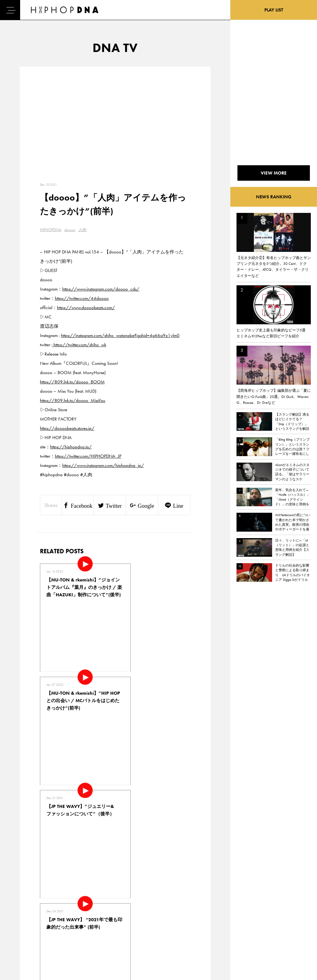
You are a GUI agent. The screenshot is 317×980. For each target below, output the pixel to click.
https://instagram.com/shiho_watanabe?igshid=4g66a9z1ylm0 (120, 335)
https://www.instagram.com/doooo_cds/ (101, 289)
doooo (70, 230)
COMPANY (54, 921)
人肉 (82, 230)
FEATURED (25, 931)
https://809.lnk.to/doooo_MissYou (73, 400)
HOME (22, 899)
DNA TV (23, 910)
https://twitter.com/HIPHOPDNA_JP (88, 456)
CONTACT (53, 899)
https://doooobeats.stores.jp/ (67, 428)
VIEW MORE (115, 813)
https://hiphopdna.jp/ (71, 447)
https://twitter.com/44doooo (82, 298)
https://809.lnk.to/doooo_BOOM (72, 382)
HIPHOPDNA (51, 230)
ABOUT (22, 942)
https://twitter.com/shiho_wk (79, 345)
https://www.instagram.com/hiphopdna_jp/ (103, 465)
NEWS (22, 921)
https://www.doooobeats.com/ (86, 308)
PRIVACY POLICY (59, 910)
